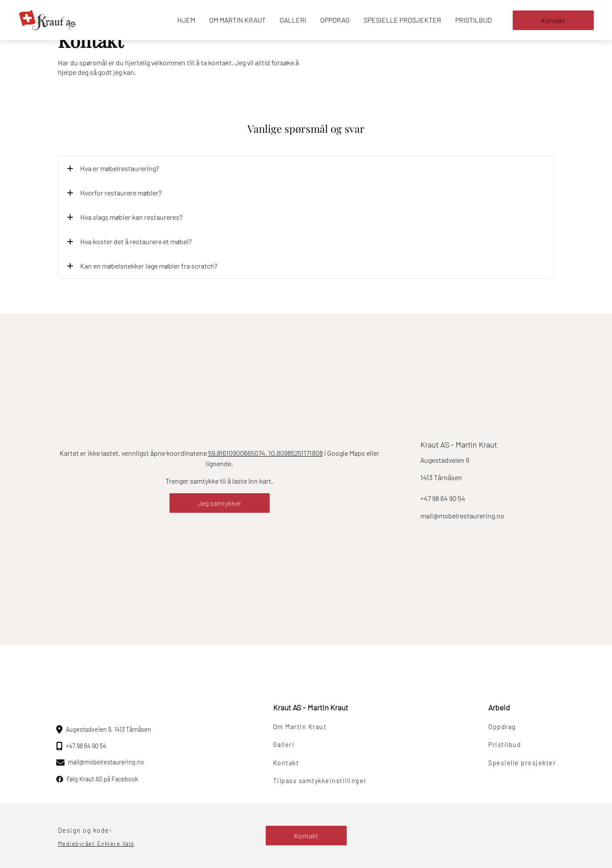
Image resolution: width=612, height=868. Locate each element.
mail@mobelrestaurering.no (462, 516)
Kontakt (553, 20)
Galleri (293, 20)
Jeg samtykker (220, 503)
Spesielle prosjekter (402, 20)
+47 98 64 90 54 (443, 498)
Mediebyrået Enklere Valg (96, 844)
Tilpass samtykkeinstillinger (320, 781)
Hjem (186, 20)
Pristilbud (473, 20)
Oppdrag (335, 20)
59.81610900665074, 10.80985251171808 (265, 453)
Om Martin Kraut (237, 20)
